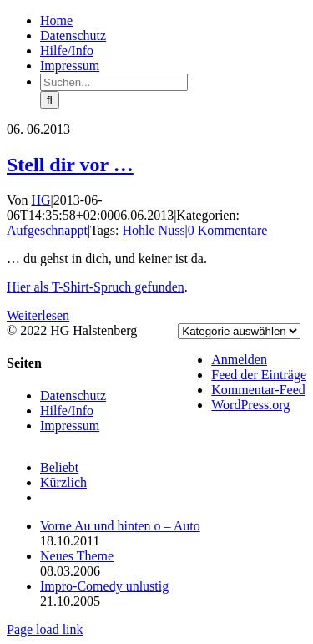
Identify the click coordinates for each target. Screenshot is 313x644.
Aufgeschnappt (47, 230)
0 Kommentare (228, 230)
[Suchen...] (114, 82)
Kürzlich (63, 482)
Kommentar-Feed (258, 390)
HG (41, 200)
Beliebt (59, 467)
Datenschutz (73, 396)
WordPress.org (250, 405)
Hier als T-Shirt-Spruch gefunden (96, 287)
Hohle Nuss (154, 230)
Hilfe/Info (67, 411)
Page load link (45, 629)
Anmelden (239, 360)
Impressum (70, 426)
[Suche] (50, 100)
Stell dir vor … (70, 165)
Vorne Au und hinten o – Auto (120, 526)
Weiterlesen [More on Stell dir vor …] (38, 315)
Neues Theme (77, 556)
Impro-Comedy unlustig (104, 586)
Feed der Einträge (259, 375)
